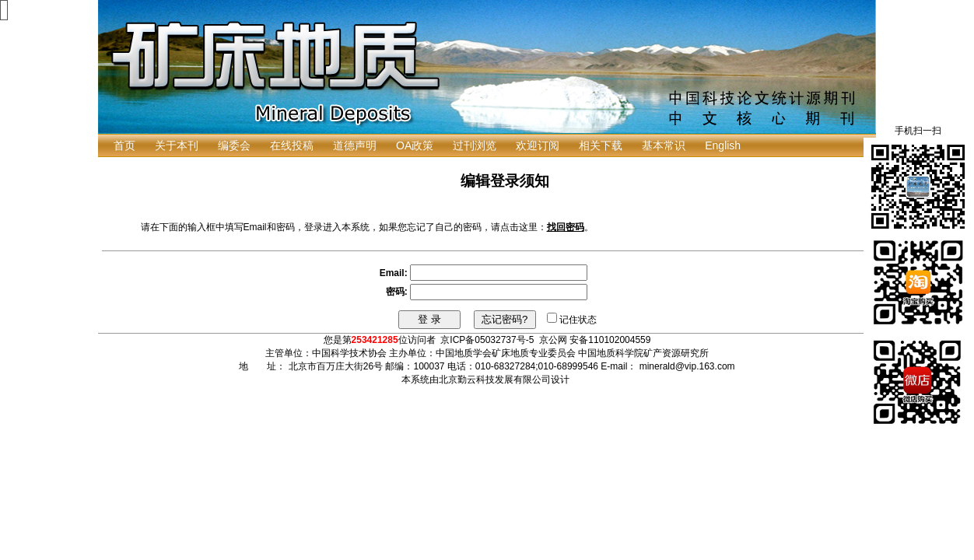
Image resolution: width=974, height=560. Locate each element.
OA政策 (415, 145)
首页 (124, 145)
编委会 (234, 145)
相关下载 (601, 145)
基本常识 (664, 145)
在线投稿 (292, 145)
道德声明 (355, 145)
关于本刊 (177, 145)
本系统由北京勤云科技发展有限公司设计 (485, 380)
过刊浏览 (475, 145)
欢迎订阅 (538, 145)
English (723, 145)
